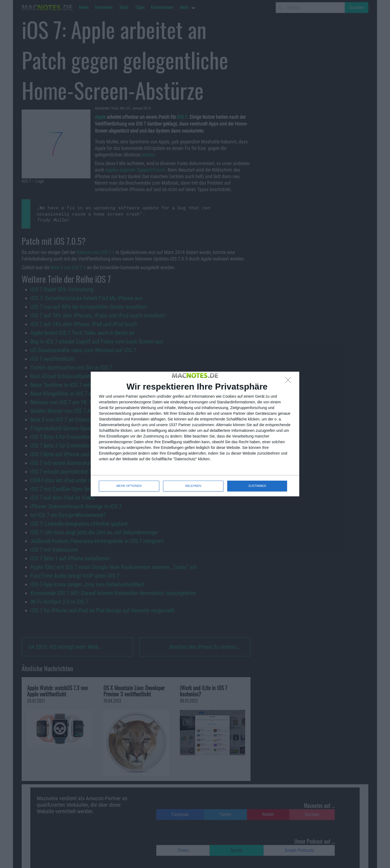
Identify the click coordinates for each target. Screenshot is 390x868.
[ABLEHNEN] (290, 381)
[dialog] (195, 434)
